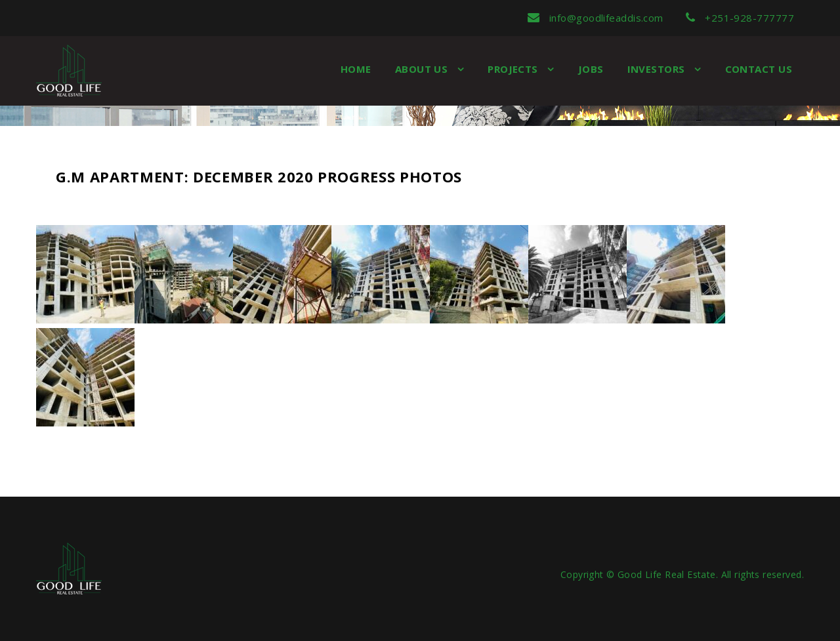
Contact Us (759, 69)
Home (356, 69)
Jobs (591, 69)
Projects (514, 69)
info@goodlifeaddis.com (596, 18)
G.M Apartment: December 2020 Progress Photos (259, 176)
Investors (658, 69)
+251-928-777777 (740, 18)
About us (423, 69)
